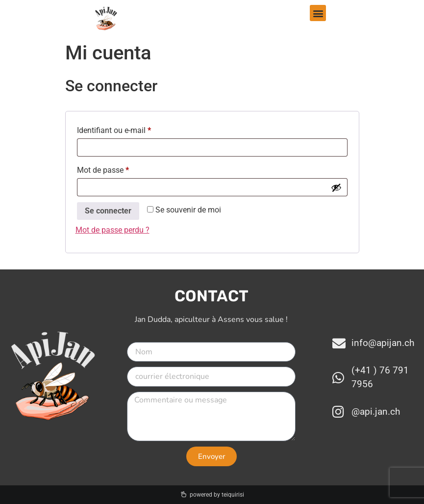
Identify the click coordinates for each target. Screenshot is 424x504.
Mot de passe (122, 169)
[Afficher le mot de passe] (336, 187)
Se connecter (108, 211)
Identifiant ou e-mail (133, 129)
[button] (318, 13)
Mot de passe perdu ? (112, 230)
